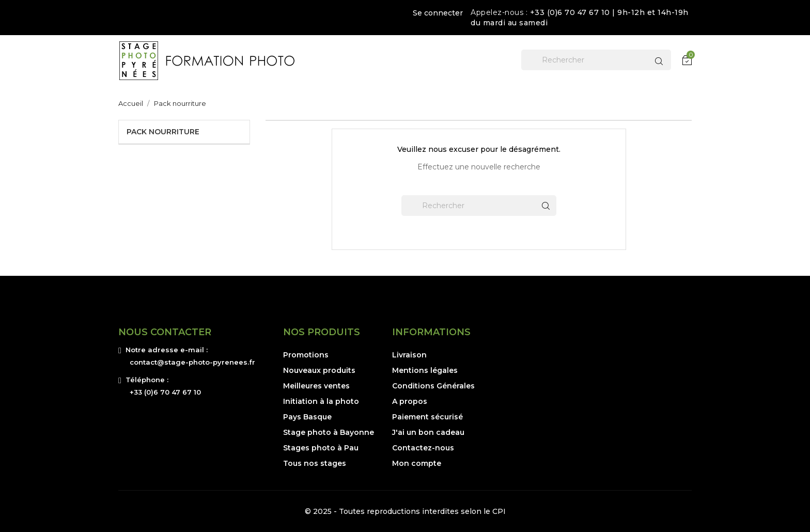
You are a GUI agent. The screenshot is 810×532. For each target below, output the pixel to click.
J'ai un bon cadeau (428, 432)
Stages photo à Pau (321, 448)
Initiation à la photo (321, 401)
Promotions (306, 355)
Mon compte (417, 463)
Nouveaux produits (319, 370)
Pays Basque (307, 417)
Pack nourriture (163, 132)
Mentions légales (425, 370)
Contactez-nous (423, 448)
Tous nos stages (315, 463)
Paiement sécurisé (427, 417)
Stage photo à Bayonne (329, 432)
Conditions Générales (433, 386)
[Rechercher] (596, 60)
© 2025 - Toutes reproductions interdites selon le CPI (405, 511)
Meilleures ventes (316, 386)
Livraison (409, 355)
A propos (410, 401)
